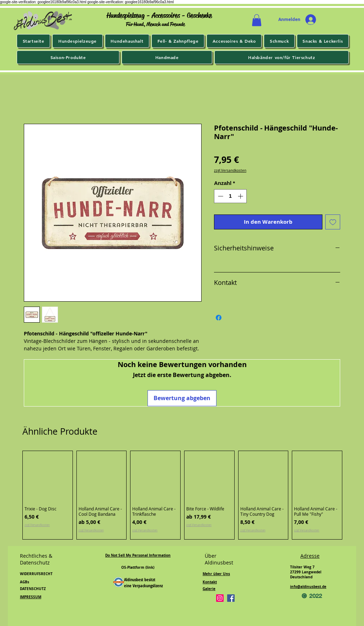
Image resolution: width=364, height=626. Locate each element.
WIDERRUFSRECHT (36, 574)
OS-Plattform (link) (138, 567)
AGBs (25, 582)
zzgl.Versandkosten (230, 171)
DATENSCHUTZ (33, 589)
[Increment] (241, 196)
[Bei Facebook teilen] (219, 318)
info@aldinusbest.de (308, 587)
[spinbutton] (231, 196)
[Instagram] (220, 598)
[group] (182, 495)
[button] (257, 20)
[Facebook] (231, 598)
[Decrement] (220, 196)
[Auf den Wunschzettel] (333, 222)
